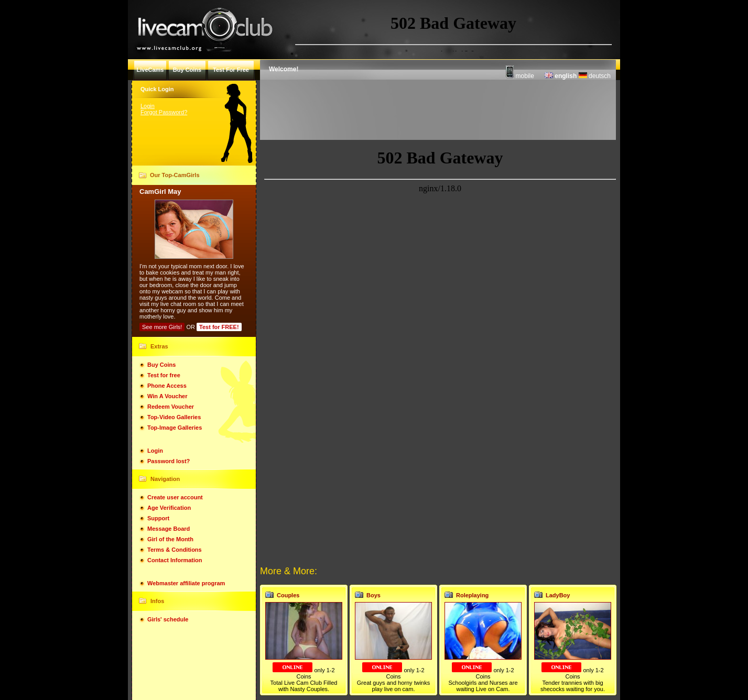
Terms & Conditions (175, 550)
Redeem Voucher (171, 407)
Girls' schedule (168, 619)
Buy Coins (161, 365)
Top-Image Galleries (175, 428)
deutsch (595, 76)
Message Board (169, 529)
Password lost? (169, 461)
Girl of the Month (170, 539)
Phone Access (167, 386)
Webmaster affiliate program (186, 583)
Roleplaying (472, 595)
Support (158, 518)
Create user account (175, 497)
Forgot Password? (164, 112)
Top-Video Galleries (174, 417)
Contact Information (175, 560)
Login (148, 106)
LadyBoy (558, 595)
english (561, 76)
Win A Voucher (167, 396)
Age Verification (169, 508)
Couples (288, 595)
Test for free (164, 375)
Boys (373, 595)
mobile (520, 76)
